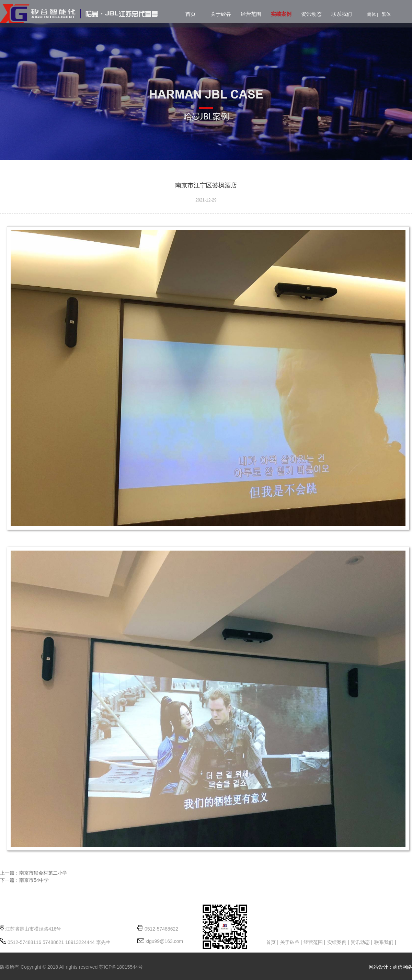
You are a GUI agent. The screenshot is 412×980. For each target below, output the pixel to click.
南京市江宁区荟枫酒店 (206, 185)
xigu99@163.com (164, 941)
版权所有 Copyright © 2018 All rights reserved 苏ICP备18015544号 (71, 967)
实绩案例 (281, 14)
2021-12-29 (206, 200)
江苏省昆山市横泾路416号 (33, 929)
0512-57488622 (161, 929)
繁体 (386, 14)
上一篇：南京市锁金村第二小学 (34, 873)
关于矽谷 (221, 14)
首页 (191, 14)
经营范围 (251, 14)
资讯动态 (311, 14)
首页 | (272, 942)
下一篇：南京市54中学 (24, 880)
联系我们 (342, 14)
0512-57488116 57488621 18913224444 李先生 (58, 942)
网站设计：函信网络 (390, 967)
